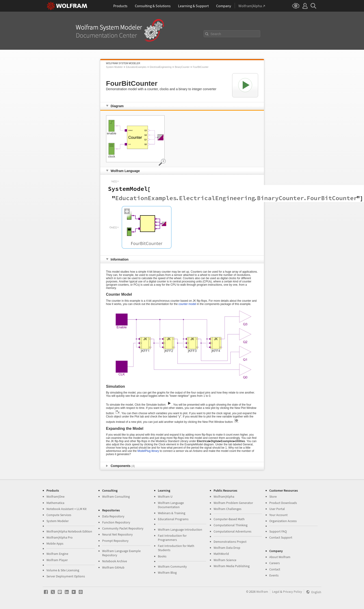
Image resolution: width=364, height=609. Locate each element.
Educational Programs (173, 519)
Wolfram (262, 592)
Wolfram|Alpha (224, 496)
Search (216, 34)
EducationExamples (136, 67)
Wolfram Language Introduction (180, 530)
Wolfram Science (225, 560)
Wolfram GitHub (113, 567)
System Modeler (114, 67)
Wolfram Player (57, 560)
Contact (275, 569)
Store (273, 496)
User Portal (277, 509)
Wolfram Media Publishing (232, 566)
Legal (276, 592)
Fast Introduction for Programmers (172, 538)
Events (274, 575)
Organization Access (283, 521)
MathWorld (221, 554)
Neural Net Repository (117, 534)
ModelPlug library (148, 451)
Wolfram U (165, 496)
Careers (275, 563)
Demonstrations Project (230, 542)
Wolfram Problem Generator (233, 503)
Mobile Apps (55, 543)
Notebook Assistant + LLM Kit (67, 509)
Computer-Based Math (229, 519)
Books (162, 556)
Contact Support (281, 537)
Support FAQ (278, 531)
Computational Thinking (231, 525)
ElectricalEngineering (161, 67)
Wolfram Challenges (227, 509)
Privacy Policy (292, 592)
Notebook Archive (115, 561)
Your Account (278, 515)
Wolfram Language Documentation (171, 505)
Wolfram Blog (167, 573)
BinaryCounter (182, 67)
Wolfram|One (55, 496)
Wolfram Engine (57, 554)
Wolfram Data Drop (227, 548)
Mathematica (55, 503)
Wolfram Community (172, 566)
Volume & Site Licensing (63, 570)
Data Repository (113, 516)
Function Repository (116, 522)
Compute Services (59, 515)
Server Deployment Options (66, 576)
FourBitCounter (201, 67)
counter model (187, 304)
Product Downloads (283, 503)
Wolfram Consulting (116, 496)
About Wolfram (280, 557)
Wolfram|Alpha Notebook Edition (69, 531)
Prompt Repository (115, 541)
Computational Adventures (232, 531)
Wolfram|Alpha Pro (60, 537)
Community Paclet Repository (123, 528)
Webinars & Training (172, 513)
